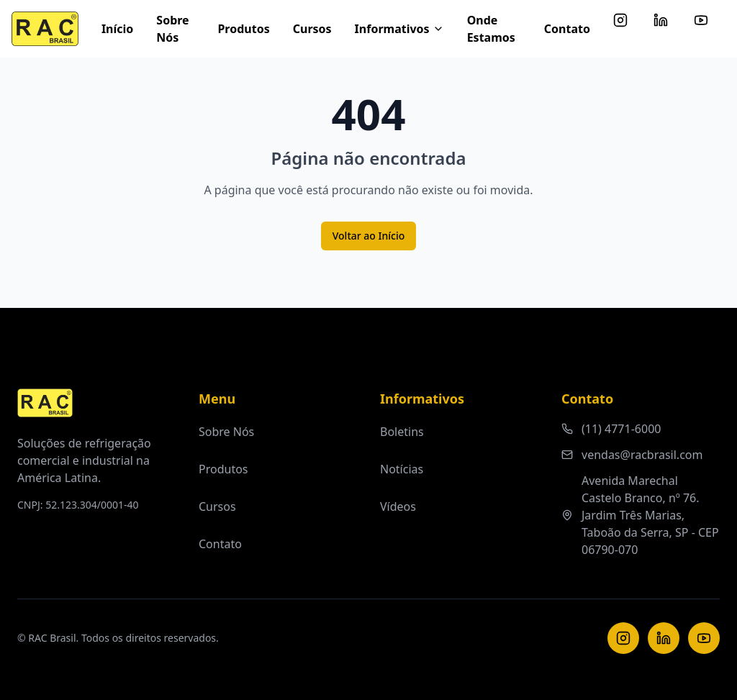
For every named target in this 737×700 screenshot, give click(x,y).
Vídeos (398, 506)
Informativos (399, 29)
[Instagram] (623, 638)
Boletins (402, 432)
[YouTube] (704, 638)
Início (117, 29)
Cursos (312, 29)
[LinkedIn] (664, 638)
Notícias (402, 469)
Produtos (243, 29)
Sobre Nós (172, 29)
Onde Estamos (491, 29)
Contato (567, 29)
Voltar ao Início (369, 236)
